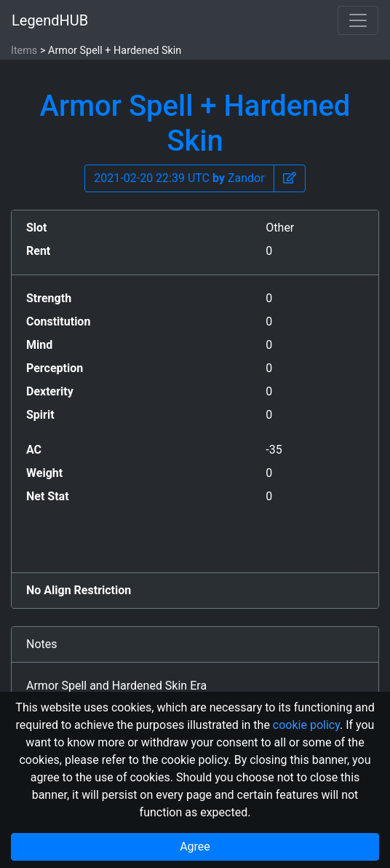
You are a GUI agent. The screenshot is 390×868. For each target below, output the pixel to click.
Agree (195, 847)
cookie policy (306, 725)
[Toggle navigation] (358, 20)
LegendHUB (50, 20)
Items (24, 51)
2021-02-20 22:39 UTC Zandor (179, 178)
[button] (290, 178)
